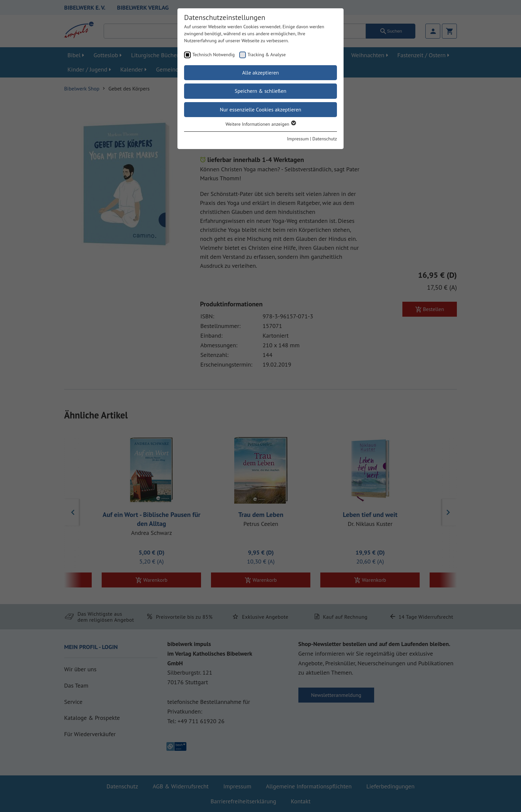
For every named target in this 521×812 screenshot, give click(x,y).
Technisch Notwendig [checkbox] (213, 55)
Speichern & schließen (260, 91)
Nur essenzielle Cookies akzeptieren (260, 109)
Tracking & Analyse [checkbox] (267, 55)
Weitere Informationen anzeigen (261, 124)
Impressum (298, 139)
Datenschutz (325, 139)
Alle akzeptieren (261, 73)
